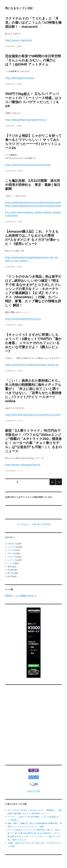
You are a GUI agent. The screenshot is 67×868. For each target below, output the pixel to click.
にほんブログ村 (34, 791)
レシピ (10, 563)
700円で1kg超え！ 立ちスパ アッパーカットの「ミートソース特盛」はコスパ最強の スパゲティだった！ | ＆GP (33, 100)
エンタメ (11, 547)
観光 (9, 576)
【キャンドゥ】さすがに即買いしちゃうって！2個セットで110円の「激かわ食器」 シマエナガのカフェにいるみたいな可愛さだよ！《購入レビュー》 (33, 343)
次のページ (58, 485)
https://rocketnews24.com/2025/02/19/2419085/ (28, 165)
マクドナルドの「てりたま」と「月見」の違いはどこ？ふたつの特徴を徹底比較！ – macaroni (33, 22)
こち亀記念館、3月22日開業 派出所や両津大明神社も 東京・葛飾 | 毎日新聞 (33, 185)
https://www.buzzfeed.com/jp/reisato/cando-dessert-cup (32, 365)
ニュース (11, 560)
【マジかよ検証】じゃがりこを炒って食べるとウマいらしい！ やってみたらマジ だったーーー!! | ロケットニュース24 (33, 142)
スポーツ (20, 421)
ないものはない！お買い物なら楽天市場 (34, 524)
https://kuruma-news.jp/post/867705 (23, 465)
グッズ (20, 471)
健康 (9, 566)
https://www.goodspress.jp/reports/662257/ (26, 120)
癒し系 (10, 573)
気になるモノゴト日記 (19, 8)
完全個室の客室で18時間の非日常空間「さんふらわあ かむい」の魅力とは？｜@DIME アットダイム (33, 60)
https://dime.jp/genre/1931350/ (20, 78)
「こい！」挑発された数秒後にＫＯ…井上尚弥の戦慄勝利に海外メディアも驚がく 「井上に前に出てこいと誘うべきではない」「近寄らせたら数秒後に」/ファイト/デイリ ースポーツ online (33, 391)
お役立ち (11, 544)
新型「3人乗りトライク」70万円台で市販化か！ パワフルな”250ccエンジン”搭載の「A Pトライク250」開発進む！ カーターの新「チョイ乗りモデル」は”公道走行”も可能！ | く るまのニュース (33, 441)
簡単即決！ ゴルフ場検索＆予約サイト (21, 596)
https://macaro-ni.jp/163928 (19, 40)
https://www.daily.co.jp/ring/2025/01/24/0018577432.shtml (33, 415)
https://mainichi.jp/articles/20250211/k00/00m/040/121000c (33, 202)
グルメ (10, 553)
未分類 (19, 46)
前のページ (52, 485)
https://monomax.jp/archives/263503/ (23, 319)
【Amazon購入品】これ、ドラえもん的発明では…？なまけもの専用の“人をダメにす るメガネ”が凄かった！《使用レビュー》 (32, 238)
